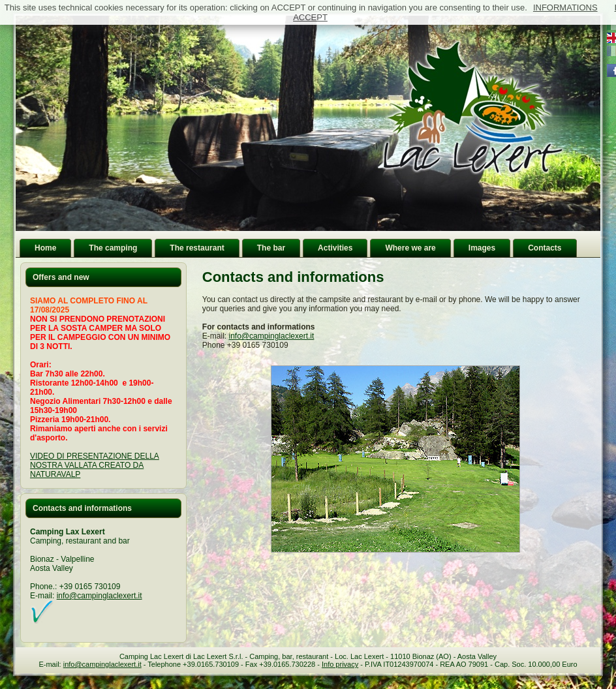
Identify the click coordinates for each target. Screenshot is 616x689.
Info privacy (340, 664)
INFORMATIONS (565, 8)
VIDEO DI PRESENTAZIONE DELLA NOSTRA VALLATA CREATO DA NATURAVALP (95, 465)
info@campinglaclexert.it (100, 596)
